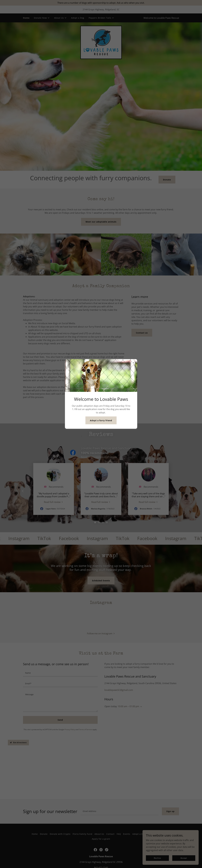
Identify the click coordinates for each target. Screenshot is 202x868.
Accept (184, 858)
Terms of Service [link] (85, 763)
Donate (167, 180)
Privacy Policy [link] (70, 763)
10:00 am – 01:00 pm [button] (128, 740)
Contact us (142, 333)
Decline (157, 858)
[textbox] (60, 706)
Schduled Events (101, 581)
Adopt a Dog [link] (78, 18)
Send (60, 753)
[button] (42, 18)
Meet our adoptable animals (101, 222)
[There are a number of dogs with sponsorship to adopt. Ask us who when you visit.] (101, 3)
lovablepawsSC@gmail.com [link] (119, 724)
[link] (101, 42)
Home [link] (26, 18)
